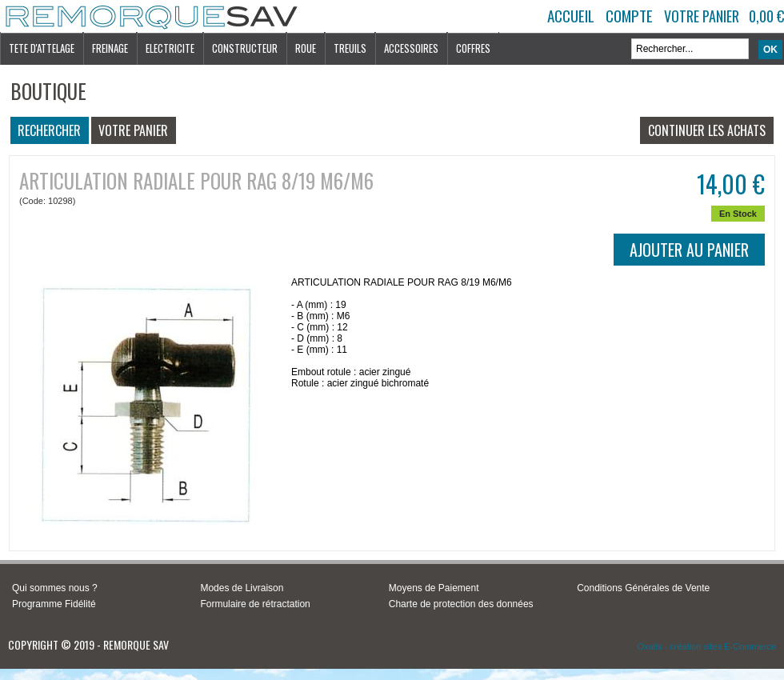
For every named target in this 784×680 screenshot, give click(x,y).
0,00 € (766, 16)
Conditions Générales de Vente (643, 588)
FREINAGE (110, 48)
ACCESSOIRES (411, 48)
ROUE (306, 48)
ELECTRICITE (170, 48)
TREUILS (350, 48)
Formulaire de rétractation (255, 604)
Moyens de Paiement (434, 588)
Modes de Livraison (242, 588)
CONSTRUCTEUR (245, 48)
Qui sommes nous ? (55, 588)
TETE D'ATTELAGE (42, 48)
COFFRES (473, 48)
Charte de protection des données (461, 604)
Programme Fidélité (54, 604)
